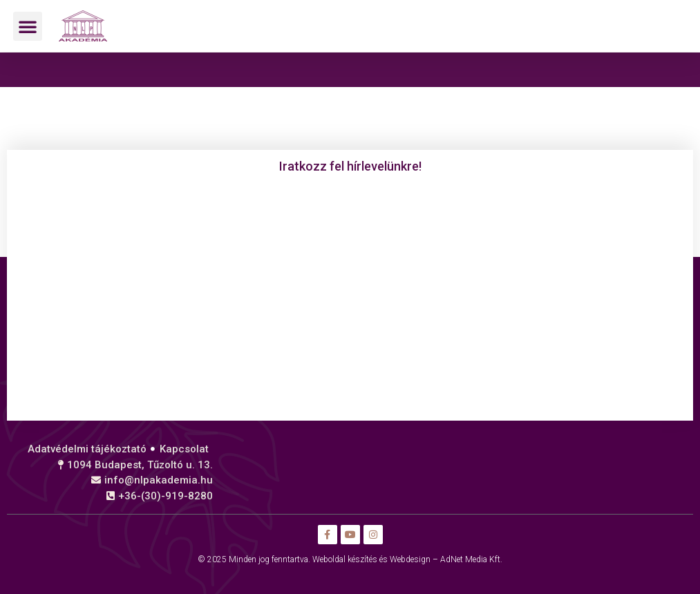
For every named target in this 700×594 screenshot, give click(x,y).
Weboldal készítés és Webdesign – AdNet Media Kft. (407, 559)
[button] (28, 26)
